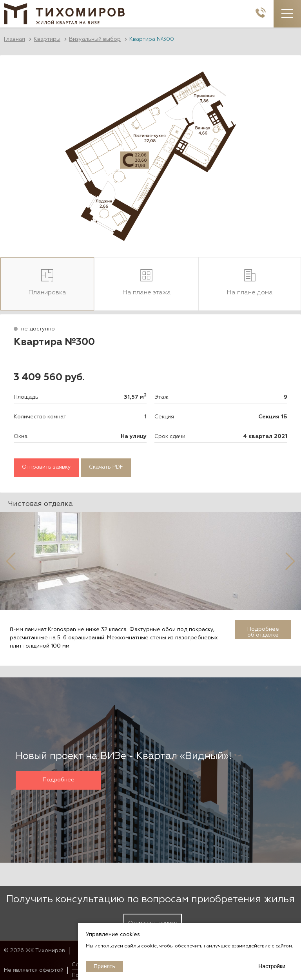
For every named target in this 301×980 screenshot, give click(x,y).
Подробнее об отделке (263, 632)
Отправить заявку (46, 467)
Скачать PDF (106, 467)
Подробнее (59, 780)
